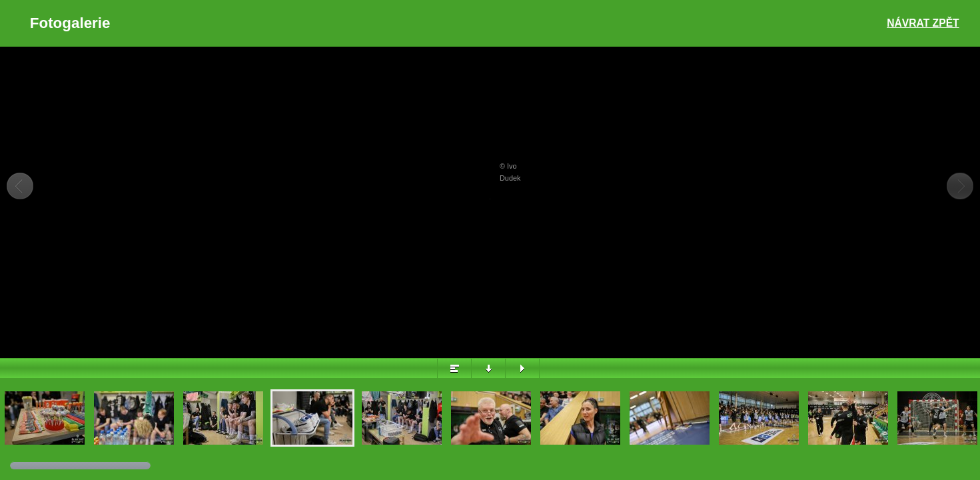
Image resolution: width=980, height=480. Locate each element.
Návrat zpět (923, 23)
